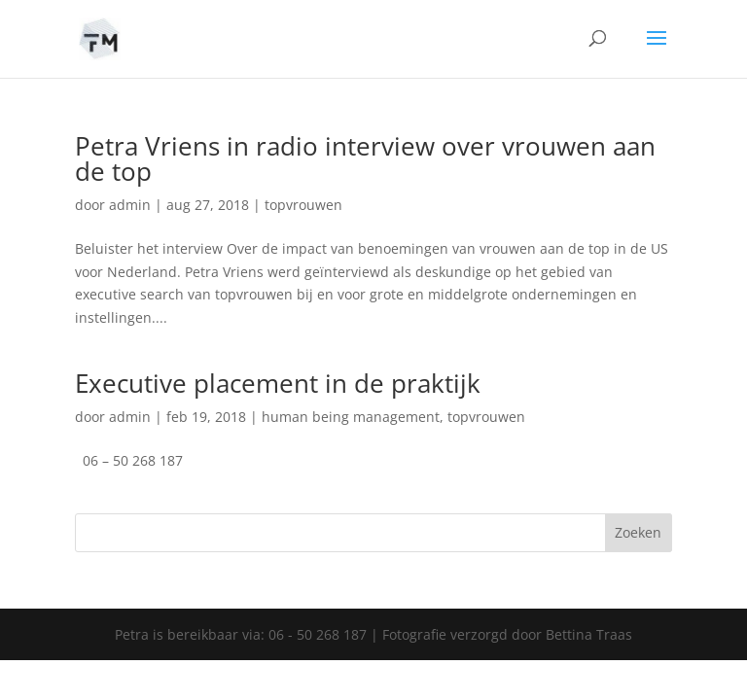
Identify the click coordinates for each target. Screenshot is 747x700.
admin (130, 205)
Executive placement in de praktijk (278, 383)
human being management (351, 417)
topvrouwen (303, 205)
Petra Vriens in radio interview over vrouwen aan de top (365, 158)
